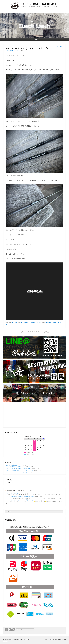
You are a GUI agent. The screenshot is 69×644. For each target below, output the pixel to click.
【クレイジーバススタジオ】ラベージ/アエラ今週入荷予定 (20, 497)
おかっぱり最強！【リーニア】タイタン (16, 467)
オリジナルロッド (25, 323)
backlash (17, 51)
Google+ (10, 630)
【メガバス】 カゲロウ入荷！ (13, 493)
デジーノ (33, 323)
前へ (57, 47)
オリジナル (15, 323)
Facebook (7, 630)
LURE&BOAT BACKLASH (39, 4)
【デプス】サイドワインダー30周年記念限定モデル (19, 469)
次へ (62, 47)
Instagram (14, 630)
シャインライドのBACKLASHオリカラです (17, 472)
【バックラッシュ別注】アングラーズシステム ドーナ (20, 470)
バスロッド (39, 323)
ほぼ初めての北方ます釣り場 (13, 465)
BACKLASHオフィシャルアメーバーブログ (19, 490)
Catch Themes (62, 639)
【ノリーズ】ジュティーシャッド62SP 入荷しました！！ (21, 500)
